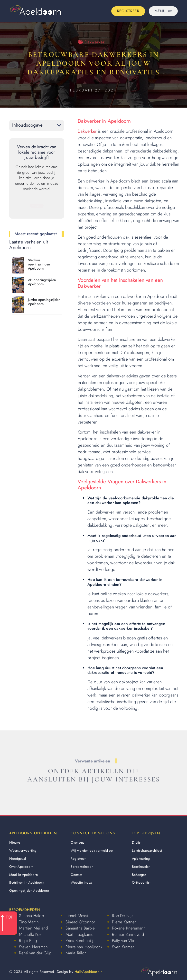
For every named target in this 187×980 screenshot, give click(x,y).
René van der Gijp (35, 953)
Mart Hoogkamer (80, 934)
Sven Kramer (123, 947)
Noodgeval (18, 859)
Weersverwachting (23, 850)
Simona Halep (31, 916)
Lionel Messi (77, 916)
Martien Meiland (33, 928)
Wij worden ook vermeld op (92, 850)
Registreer (78, 859)
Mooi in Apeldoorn (23, 875)
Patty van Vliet (124, 940)
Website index (81, 882)
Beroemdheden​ (82, 867)
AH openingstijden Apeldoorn (42, 282)
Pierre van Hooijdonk (84, 947)
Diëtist (137, 842)
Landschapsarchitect (147, 850)
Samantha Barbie (80, 928)
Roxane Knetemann (129, 928)
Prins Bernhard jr (80, 940)
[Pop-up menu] (163, 11)
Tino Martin (29, 922)
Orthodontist (141, 882)
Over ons (77, 842)
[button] (59, 125)
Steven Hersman (33, 947)
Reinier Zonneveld (128, 934)
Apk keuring (141, 859)
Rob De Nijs (123, 916)
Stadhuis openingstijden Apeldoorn (39, 264)
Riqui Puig (28, 940)
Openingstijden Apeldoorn (29, 890)
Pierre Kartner (124, 922)
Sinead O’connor (80, 922)
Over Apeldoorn (21, 867)
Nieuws (15, 842)
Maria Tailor (75, 953)
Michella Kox (30, 934)
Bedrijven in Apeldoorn (27, 882)
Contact (76, 875)
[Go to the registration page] (128, 11)
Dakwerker (95, 42)
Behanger (139, 875)
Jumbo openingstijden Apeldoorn (44, 302)
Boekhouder (141, 867)
